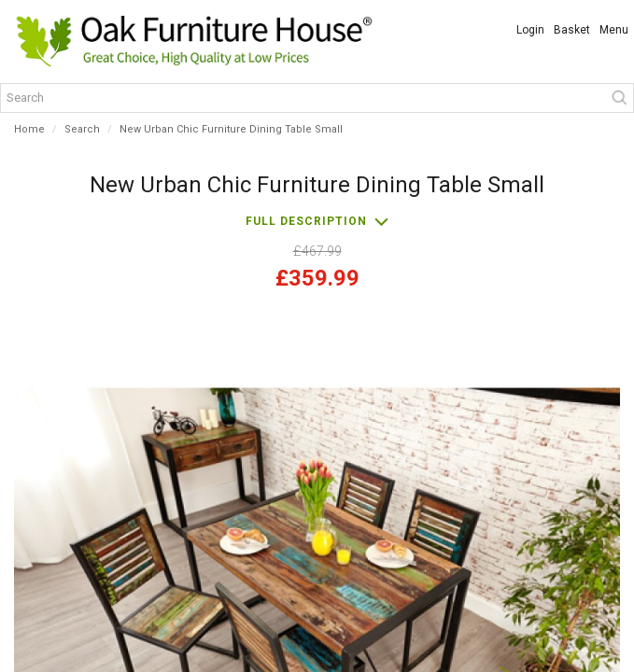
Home (29, 129)
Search (82, 129)
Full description (306, 221)
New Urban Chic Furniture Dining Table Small (231, 129)
